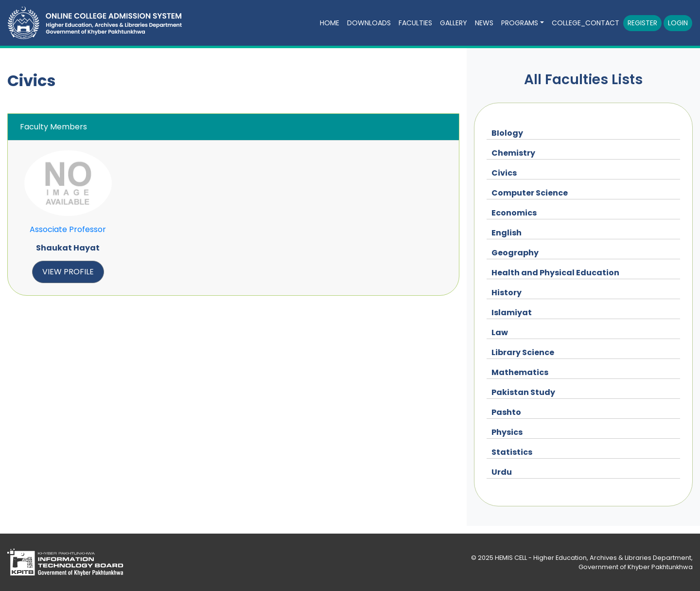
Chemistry (513, 153)
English (507, 233)
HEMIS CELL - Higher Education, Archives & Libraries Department (593, 558)
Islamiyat (512, 313)
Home (330, 23)
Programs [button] (520, 23)
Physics (507, 432)
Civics (504, 173)
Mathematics (520, 372)
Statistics (512, 452)
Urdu (502, 472)
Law (500, 332)
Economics (514, 213)
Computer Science (530, 193)
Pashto (506, 412)
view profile (68, 272)
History (507, 293)
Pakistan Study (523, 392)
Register (642, 23)
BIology (507, 133)
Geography (515, 253)
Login (678, 23)
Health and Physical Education (555, 273)
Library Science (523, 352)
